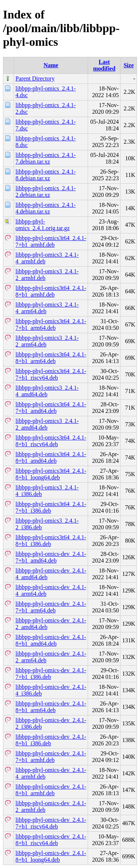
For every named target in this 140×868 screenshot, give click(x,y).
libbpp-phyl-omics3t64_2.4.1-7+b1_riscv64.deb (51, 374)
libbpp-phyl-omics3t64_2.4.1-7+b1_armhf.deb (51, 241)
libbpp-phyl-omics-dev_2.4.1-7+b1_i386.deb (51, 674)
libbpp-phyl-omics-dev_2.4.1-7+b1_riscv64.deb (51, 823)
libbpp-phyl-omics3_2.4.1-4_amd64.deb (47, 391)
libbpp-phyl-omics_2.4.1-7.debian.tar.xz (46, 158)
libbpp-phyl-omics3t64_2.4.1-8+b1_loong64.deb (51, 474)
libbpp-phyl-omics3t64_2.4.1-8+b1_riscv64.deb (51, 441)
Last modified (104, 65)
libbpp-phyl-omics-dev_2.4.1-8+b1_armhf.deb (51, 790)
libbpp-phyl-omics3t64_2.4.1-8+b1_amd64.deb (51, 457)
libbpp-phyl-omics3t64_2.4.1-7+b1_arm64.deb (51, 324)
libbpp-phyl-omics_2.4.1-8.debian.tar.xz (46, 175)
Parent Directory (35, 78)
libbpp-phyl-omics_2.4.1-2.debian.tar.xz (46, 192)
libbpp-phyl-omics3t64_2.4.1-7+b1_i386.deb (51, 507)
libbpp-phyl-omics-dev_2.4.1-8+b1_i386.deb (51, 740)
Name (51, 65)
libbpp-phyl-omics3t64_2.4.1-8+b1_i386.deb (51, 541)
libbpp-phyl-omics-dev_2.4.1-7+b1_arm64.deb (51, 607)
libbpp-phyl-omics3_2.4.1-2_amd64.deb (47, 424)
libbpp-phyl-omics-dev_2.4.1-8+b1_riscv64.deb (51, 840)
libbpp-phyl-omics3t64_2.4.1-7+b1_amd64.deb (51, 408)
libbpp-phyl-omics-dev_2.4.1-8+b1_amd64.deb (51, 640)
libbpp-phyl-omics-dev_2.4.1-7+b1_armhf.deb (51, 757)
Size (129, 65)
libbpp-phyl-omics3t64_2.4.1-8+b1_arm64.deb (51, 358)
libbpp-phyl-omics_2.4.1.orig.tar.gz (43, 225)
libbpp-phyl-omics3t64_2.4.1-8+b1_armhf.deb (51, 291)
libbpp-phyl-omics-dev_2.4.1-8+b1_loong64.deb (51, 856)
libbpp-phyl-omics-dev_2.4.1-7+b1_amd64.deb (51, 557)
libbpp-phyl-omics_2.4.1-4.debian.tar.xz (46, 208)
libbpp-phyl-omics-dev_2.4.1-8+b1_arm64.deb (51, 707)
